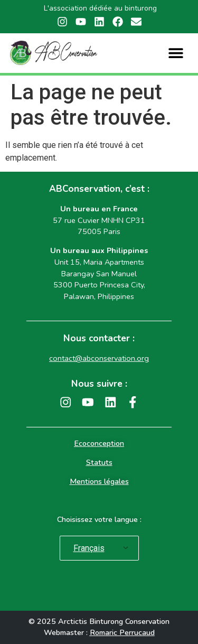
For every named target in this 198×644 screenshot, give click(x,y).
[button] (176, 53)
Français (89, 548)
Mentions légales (99, 481)
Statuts (99, 462)
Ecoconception (99, 443)
